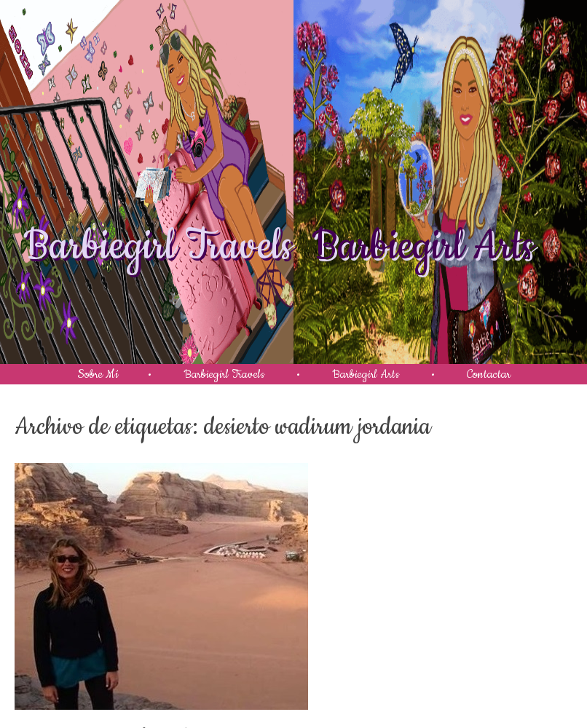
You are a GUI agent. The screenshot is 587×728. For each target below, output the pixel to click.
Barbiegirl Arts (423, 246)
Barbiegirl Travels (158, 246)
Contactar (489, 374)
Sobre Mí (98, 374)
